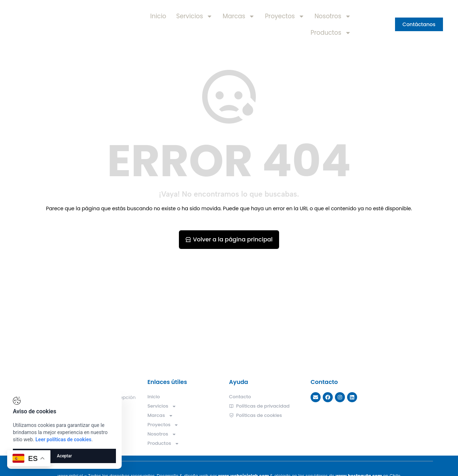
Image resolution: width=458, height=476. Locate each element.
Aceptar (64, 456)
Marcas (239, 16)
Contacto (240, 397)
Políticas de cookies (255, 415)
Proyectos (284, 16)
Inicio (158, 16)
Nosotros (333, 16)
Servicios (194, 16)
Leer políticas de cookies (63, 439)
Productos (331, 33)
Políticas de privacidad (259, 406)
